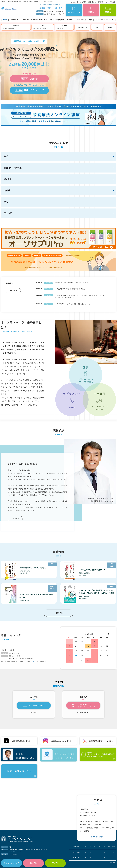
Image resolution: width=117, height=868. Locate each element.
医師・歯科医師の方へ (19, 774)
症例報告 (70, 20)
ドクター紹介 (81, 20)
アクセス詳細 (97, 840)
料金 (91, 20)
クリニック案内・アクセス (105, 20)
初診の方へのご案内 (84, 715)
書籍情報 (100, 2)
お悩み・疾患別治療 (57, 20)
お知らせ (74, 2)
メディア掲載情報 (110, 2)
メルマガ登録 (82, 2)
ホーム (5, 20)
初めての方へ (15, 20)
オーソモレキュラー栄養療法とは (35, 20)
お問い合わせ (92, 2)
